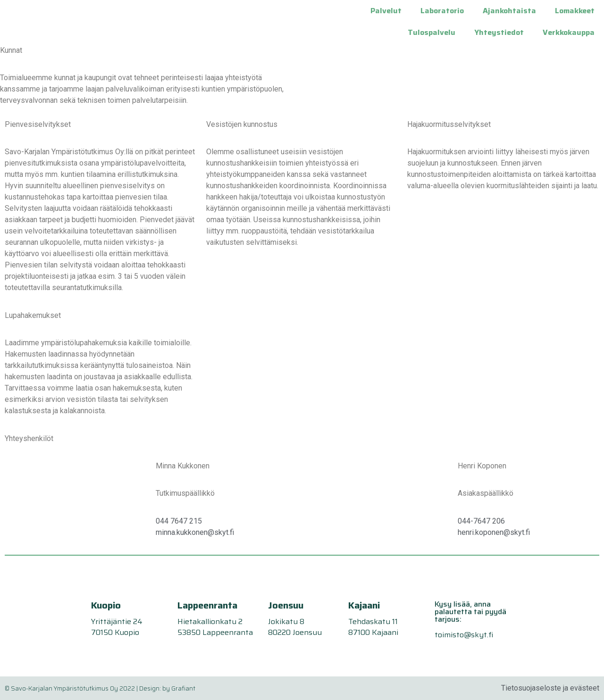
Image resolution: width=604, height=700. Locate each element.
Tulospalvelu (432, 32)
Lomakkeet (575, 11)
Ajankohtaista (509, 11)
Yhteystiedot (499, 32)
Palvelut (386, 11)
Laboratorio (442, 11)
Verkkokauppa (569, 32)
